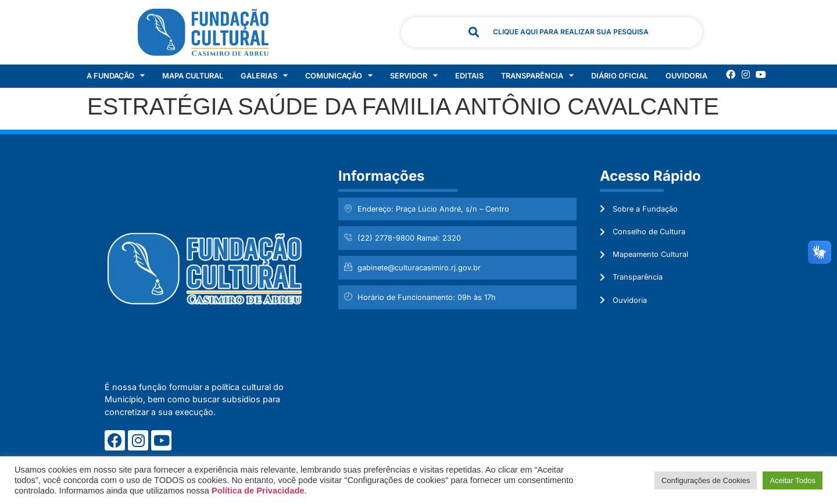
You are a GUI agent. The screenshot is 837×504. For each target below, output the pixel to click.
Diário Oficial (620, 76)
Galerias (264, 76)
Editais (469, 76)
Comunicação (339, 76)
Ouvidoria (686, 76)
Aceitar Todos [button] (793, 480)
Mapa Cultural (193, 76)
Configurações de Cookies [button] (706, 480)
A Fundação (116, 76)
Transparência (537, 76)
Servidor (414, 76)
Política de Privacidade (258, 491)
